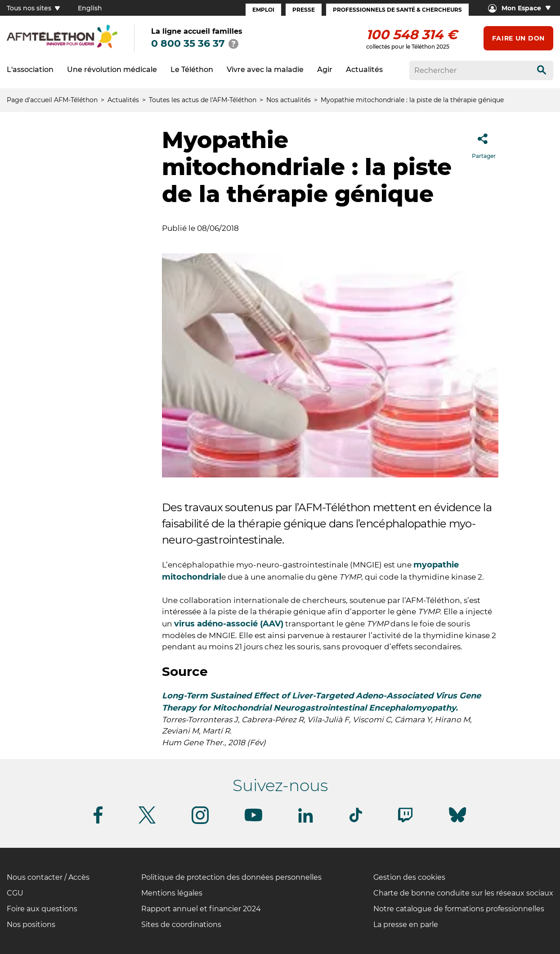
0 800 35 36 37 (188, 43)
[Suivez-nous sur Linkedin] (306, 821)
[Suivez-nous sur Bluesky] (457, 822)
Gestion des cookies (409, 877)
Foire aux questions (42, 909)
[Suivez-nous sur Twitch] (405, 821)
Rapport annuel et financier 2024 (201, 909)
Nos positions (31, 925)
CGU (15, 893)
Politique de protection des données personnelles (231, 877)
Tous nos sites (33, 8)
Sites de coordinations (181, 925)
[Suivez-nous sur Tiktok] (356, 821)
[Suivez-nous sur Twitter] (147, 822)
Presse (304, 10)
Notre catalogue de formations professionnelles (459, 909)
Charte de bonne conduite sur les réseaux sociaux (463, 893)
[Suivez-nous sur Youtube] (253, 820)
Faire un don (518, 38)
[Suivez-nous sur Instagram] (200, 822)
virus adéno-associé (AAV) (229, 624)
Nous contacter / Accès (48, 877)
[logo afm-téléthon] (62, 47)
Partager (484, 143)
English (90, 8)
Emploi (263, 10)
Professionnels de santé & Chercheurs (397, 10)
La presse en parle (406, 925)
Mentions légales (172, 893)
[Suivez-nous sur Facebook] (98, 822)
